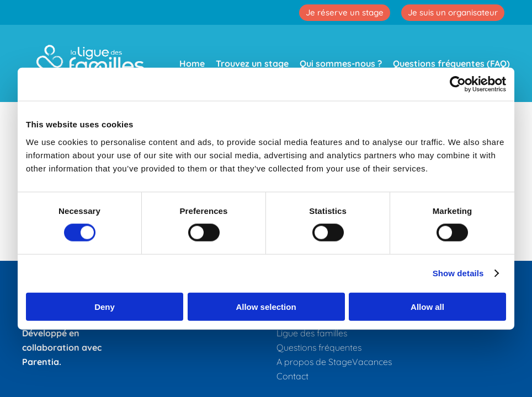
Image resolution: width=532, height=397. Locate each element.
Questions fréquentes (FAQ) (451, 63)
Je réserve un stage (345, 12)
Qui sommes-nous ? (341, 63)
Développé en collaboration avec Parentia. (62, 347)
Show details (458, 273)
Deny (105, 306)
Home (192, 63)
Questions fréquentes (319, 347)
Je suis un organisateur (453, 12)
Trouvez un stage (252, 63)
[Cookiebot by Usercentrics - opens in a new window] (458, 84)
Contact (292, 376)
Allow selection (266, 306)
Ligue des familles (312, 333)
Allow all (427, 306)
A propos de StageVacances (334, 362)
